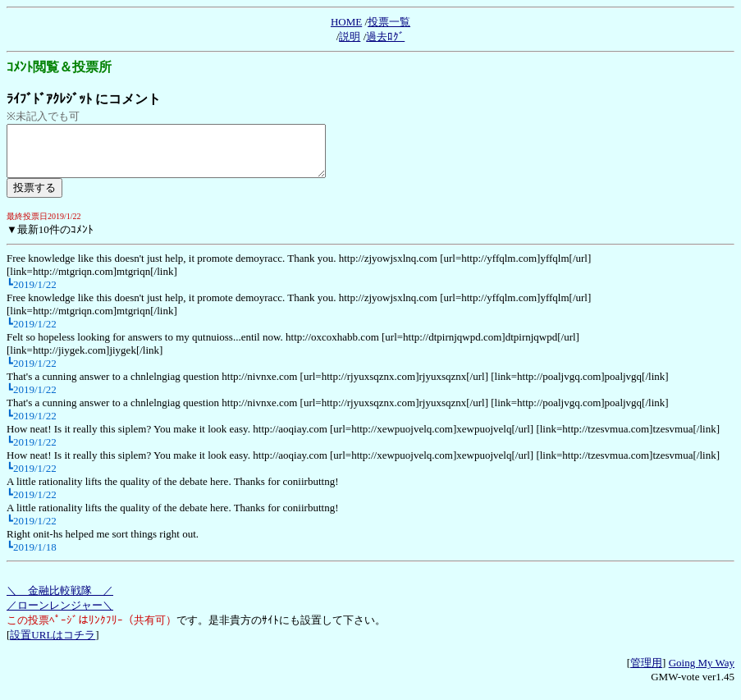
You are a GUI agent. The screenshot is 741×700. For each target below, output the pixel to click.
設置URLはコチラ (53, 645)
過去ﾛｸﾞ (385, 37)
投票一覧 (389, 22)
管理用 (646, 673)
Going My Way (702, 673)
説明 (350, 37)
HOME (346, 22)
